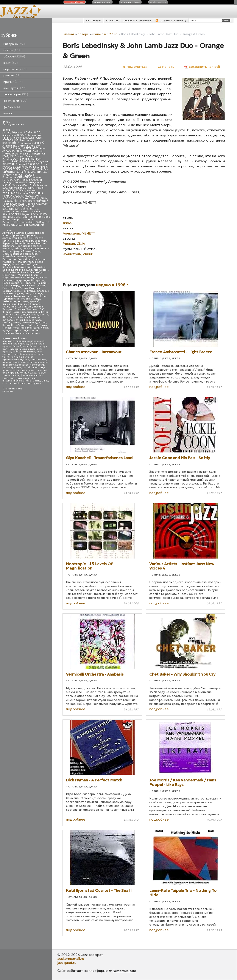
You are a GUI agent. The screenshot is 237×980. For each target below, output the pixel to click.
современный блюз (22, 370)
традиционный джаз (23, 373)
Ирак (21, 259)
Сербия (18, 291)
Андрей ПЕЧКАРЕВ (27, 148)
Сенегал (7, 291)
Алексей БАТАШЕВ (24, 138)
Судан (19, 294)
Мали (34, 275)
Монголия (33, 328)
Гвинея (16, 323)
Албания (23, 317)
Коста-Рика (18, 270)
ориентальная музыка (16, 360)
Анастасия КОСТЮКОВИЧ (17, 142)
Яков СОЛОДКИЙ (33, 225)
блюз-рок (36, 346)
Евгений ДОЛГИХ (31, 172)
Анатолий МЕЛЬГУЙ (33, 143)
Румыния (35, 288)
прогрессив (37, 365)
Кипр (5, 315)
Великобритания (25, 243)
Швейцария (25, 307)
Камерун (8, 267)
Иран (28, 259)
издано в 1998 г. (105, 34)
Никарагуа (38, 280)
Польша (25, 286)
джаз (13, 124)
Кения (45, 312)
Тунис (43, 296)
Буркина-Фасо (33, 320)
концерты (15, 88)
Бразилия (40, 241)
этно (21, 124)
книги (11, 63)
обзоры (14, 56)
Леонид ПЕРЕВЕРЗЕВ (15, 183)
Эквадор (8, 309)
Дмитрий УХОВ (33, 169)
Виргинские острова (29, 246)
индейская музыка (25, 354)
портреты (15, 69)
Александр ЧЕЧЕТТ (79, 233)
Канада (19, 267)
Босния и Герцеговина (26, 312)
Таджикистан (30, 331)
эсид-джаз (41, 381)
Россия (24, 288)
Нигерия (7, 280)
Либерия (33, 325)
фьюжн (39, 375)
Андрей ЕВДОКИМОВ (16, 146)
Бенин (17, 241)
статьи (12, 50)
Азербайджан (36, 233)
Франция (23, 304)
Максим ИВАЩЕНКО (24, 185)
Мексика (20, 278)
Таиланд (37, 294)
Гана (25, 249)
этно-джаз (34, 383)
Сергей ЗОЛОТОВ (13, 206)
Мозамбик (19, 328)
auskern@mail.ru (71, 958)
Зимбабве (9, 257)
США (27, 294)
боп (5, 349)
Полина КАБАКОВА (37, 204)
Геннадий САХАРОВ (27, 164)
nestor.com (75, 2)
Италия (32, 262)
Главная (69, 34)
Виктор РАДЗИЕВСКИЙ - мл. (19, 161)
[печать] (166, 67)
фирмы (12, 107)
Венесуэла (9, 246)
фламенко (27, 375)
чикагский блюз (12, 381)
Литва (24, 272)
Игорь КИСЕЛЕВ (12, 225)
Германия (43, 249)
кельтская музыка (38, 362)
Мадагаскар (30, 315)
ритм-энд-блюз (12, 368)
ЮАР (42, 309)
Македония (9, 275)
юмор (8, 113)
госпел (31, 352)
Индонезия (9, 259)
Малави (7, 328)
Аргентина (18, 235)
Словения (8, 294)
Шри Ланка (9, 317)
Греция (18, 251)
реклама (8, 391)
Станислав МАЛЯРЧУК (16, 212)
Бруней (18, 320)
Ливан (16, 272)
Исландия (8, 262)
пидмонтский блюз (14, 362)
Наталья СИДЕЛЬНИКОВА (18, 196)
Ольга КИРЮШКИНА (14, 201)
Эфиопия (32, 309)
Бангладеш (25, 238)
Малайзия (24, 275)
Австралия (9, 233)
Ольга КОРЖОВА (38, 201)
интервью (15, 44)
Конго (6, 325)
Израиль (21, 257)
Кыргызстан (41, 270)
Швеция (38, 307)
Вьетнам (7, 249)
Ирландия (39, 259)
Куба (29, 270)
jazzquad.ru (67, 963)
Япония (35, 333)
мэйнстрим (19, 352)
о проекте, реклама (137, 20)
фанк (16, 375)
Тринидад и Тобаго (26, 296)
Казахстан (18, 265)
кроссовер (22, 365)
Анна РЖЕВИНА (25, 151)
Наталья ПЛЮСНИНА (31, 193)
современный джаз (14, 383)
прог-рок (8, 365)
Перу (16, 286)
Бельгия (7, 241)
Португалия (38, 286)
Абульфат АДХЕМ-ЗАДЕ (26, 132)
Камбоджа (32, 265)
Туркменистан (11, 299)
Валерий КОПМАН (31, 159)
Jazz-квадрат (24, 16)
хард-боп (8, 378)
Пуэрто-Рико (10, 288)
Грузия (27, 251)
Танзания (8, 333)
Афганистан (10, 238)
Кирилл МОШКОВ (24, 175)
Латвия (7, 272)
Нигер (44, 328)
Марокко (8, 278)
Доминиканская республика (20, 254)
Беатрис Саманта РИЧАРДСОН (19, 158)
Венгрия (41, 243)
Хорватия (36, 304)
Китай (29, 267)
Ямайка (7, 312)
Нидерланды (22, 280)
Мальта (44, 315)
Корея (6, 270)
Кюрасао (16, 315)
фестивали (15, 101)
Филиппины (22, 333)
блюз (6, 124)
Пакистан (42, 283)
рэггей (27, 368)
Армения (31, 235)
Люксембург (37, 272)
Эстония (20, 309)
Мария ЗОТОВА (24, 188)
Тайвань (7, 296)
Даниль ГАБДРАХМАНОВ (34, 222)
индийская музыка (22, 357)
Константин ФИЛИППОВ (17, 177)
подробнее (76, 387)
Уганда (36, 299)
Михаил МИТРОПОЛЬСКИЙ (23, 189)
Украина (23, 302)
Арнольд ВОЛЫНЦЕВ (28, 154)
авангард (8, 341)
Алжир (6, 235)
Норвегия (30, 283)
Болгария (27, 241)
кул (45, 346)
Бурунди (8, 243)
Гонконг (7, 251)
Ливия (43, 325)
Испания (21, 262)
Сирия (17, 331)
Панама (7, 286)
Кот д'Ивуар (19, 325)
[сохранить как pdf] (202, 67)
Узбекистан (9, 302)
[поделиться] (135, 67)
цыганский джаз (26, 378)
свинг (35, 368)
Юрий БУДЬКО (11, 217)
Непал (43, 278)
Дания (36, 251)
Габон (17, 249)
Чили (14, 307)
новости (112, 20)
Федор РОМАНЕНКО (34, 214)
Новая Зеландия (12, 283)
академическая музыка (30, 341)
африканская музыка (15, 344)
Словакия (43, 291)
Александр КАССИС (14, 135)
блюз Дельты (20, 346)
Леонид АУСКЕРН (31, 180)
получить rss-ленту (171, 20)
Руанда (7, 331)
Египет (42, 323)
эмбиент (28, 381)
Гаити (33, 249)
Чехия (6, 307)
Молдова (33, 278)
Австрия (21, 233)
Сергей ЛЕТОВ (29, 209)
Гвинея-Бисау (29, 323)
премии (13, 82)
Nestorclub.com (124, 971)
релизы (12, 75)
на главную (93, 20)
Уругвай (34, 302)
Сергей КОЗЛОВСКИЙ (18, 208)
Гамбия (7, 323)
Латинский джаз (19, 349)
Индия (32, 257)
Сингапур (30, 291)
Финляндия (9, 304)
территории (16, 94)
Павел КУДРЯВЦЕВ (13, 204)
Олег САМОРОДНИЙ (35, 198)
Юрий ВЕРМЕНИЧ (32, 217)
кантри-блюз (38, 360)
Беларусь (39, 238)
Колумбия (39, 267)
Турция (25, 299)
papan (6, 132)
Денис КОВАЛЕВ (26, 167)
